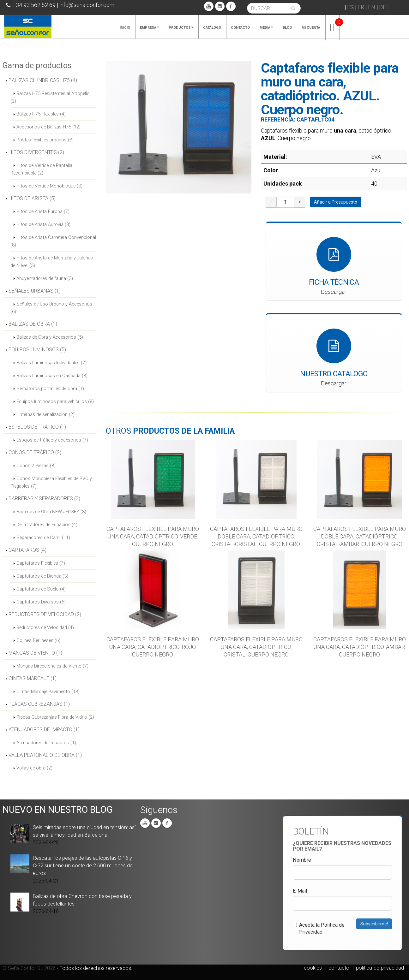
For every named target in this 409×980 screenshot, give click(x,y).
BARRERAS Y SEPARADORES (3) (44, 499)
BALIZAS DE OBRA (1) (33, 324)
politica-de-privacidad (380, 968)
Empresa (149, 28)
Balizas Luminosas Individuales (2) (51, 363)
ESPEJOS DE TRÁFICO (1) (37, 427)
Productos (181, 28)
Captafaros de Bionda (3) (42, 576)
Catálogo (212, 28)
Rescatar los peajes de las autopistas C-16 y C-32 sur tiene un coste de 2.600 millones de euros (83, 866)
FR (361, 7)
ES (350, 7)
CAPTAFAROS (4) (27, 550)
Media (266, 28)
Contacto (240, 28)
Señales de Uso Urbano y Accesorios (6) (51, 308)
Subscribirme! (374, 924)
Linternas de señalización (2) (45, 414)
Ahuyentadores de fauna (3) (45, 278)
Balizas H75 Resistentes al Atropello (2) (50, 97)
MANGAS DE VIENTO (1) (35, 653)
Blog (287, 28)
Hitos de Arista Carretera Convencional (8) (53, 241)
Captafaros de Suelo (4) (41, 589)
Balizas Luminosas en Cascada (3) (52, 376)
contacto (339, 968)
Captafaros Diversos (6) (41, 602)
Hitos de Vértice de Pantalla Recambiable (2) (41, 169)
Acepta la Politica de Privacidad (319, 928)
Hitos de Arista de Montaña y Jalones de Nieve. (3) (52, 262)
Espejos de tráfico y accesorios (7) (52, 440)
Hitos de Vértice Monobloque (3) (49, 186)
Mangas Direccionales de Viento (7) (52, 666)
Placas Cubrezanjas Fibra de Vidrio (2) (55, 717)
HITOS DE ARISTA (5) (32, 198)
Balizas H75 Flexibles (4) (41, 114)
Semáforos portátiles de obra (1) (50, 389)
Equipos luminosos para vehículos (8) (55, 401)
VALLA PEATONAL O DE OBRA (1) (45, 755)
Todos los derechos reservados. (96, 968)
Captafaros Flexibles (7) (41, 563)
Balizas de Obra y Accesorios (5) (50, 337)
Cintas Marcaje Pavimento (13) (48, 692)
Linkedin (220, 6)
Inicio (125, 28)
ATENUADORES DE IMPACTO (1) (44, 730)
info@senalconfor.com (87, 5)
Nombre (302, 860)
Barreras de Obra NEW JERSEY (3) (51, 512)
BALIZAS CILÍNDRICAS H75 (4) (43, 80)
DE (382, 7)
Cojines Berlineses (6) (38, 640)
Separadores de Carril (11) (43, 538)
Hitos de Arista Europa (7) (43, 211)
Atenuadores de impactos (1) (46, 743)
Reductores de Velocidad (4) (45, 627)
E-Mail (300, 891)
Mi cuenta (311, 28)
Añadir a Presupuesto (336, 202)
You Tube (209, 6)
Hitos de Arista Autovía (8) (43, 224)
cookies (313, 968)
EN (372, 7)
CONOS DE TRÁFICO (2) (35, 452)
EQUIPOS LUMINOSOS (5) (37, 350)
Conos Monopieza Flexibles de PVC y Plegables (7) (51, 482)
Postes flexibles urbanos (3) (45, 140)
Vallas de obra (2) (34, 768)
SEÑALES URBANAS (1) (35, 291)
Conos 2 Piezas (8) (36, 466)
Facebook (231, 6)
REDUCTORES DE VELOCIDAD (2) (45, 614)
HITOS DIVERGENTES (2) (36, 152)
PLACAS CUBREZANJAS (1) (39, 704)
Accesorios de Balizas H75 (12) (48, 127)
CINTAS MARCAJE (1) (33, 678)
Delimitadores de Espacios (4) (47, 525)
